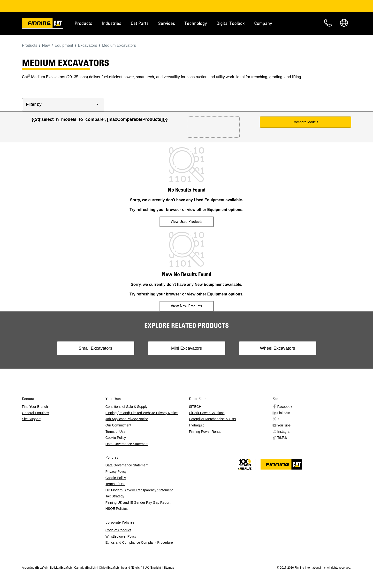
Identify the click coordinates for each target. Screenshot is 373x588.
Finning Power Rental (205, 432)
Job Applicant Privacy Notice (127, 419)
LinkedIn (284, 413)
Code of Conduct (118, 530)
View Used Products (186, 221)
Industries (111, 23)
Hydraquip (197, 425)
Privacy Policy (116, 472)
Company (263, 23)
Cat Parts (140, 23)
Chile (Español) (109, 568)
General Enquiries (36, 413)
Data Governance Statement (127, 444)
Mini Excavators (186, 348)
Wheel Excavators (278, 348)
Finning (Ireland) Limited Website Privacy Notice (142, 413)
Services (167, 23)
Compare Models (305, 122)
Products (83, 23)
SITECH (195, 407)
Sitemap (169, 568)
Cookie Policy (116, 438)
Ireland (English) (132, 568)
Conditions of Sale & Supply (127, 407)
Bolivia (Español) (61, 568)
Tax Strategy (115, 496)
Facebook (285, 407)
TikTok (282, 438)
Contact (328, 23)
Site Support (31, 419)
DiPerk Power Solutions (207, 413)
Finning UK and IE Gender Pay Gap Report (138, 503)
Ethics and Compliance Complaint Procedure (139, 542)
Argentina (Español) (35, 568)
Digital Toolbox (231, 23)
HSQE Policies (117, 509)
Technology (196, 23)
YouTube (284, 425)
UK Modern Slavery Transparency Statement (139, 490)
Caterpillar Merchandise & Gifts (213, 419)
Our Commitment (118, 425)
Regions (344, 23)
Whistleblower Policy (121, 536)
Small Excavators (95, 348)
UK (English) (153, 568)
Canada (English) (85, 568)
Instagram (285, 432)
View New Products (186, 306)
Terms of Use (115, 432)
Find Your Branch (35, 407)
